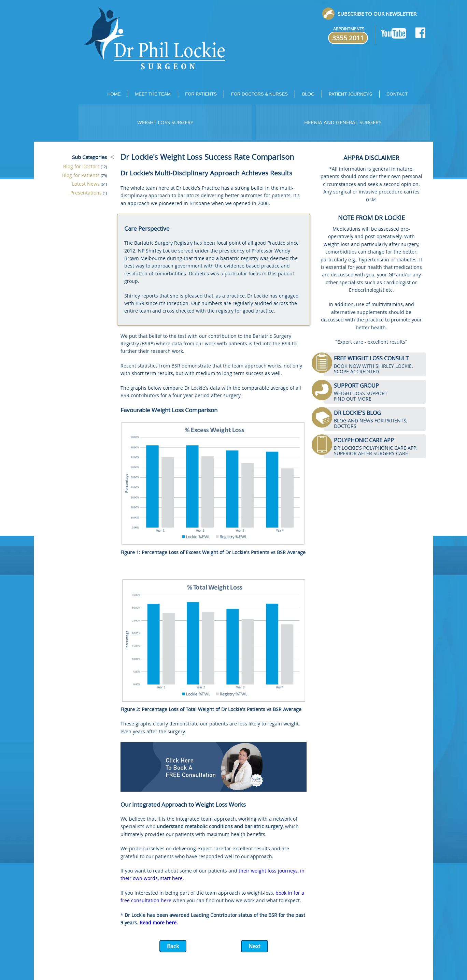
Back (173, 946)
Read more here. (159, 923)
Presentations (86, 193)
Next (254, 946)
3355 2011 (348, 38)
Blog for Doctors (81, 166)
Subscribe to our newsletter (377, 14)
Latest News (86, 184)
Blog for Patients (81, 175)
